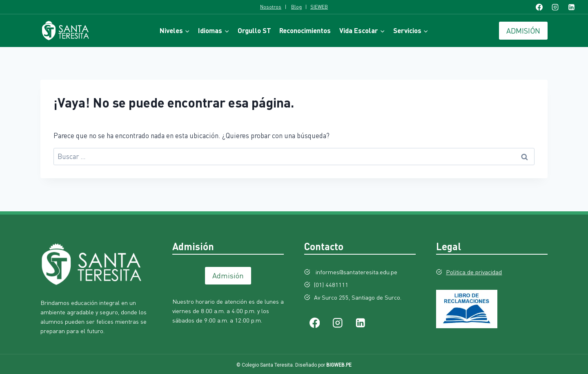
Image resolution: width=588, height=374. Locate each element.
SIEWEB (319, 7)
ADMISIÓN (523, 31)
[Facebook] (539, 7)
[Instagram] (555, 7)
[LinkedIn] (571, 7)
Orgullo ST (254, 30)
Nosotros (271, 7)
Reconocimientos (305, 30)
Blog (296, 7)
